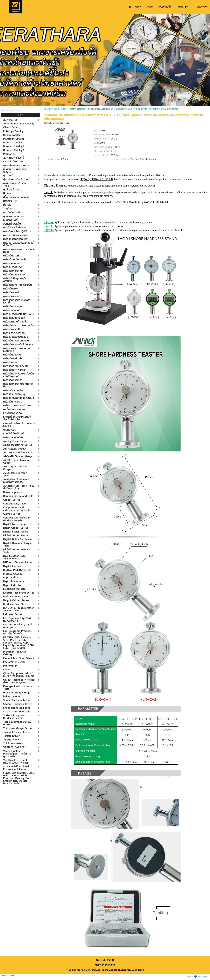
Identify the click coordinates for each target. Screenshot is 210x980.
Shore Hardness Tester (64, 109)
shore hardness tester (59, 123)
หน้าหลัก (48, 109)
